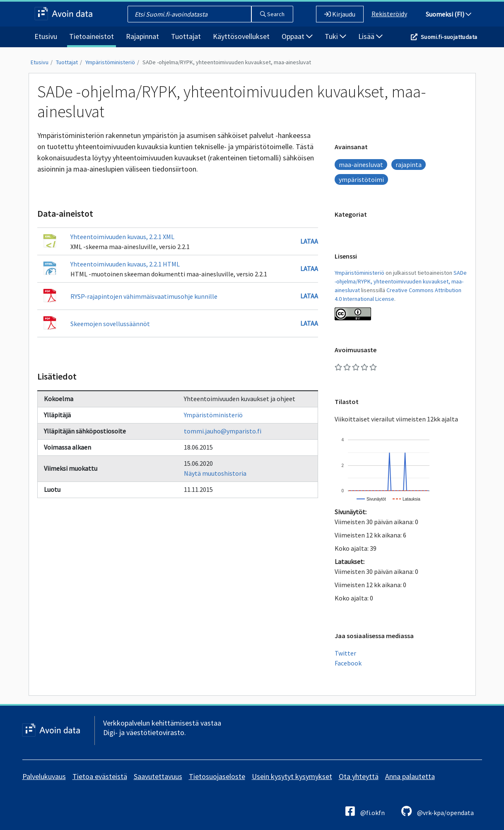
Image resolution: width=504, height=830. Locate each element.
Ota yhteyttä (359, 776)
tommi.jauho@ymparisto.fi (223, 431)
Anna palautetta (410, 776)
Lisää (370, 36)
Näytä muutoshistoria (215, 473)
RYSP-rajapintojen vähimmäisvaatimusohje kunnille (144, 296)
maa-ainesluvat (361, 165)
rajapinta (409, 165)
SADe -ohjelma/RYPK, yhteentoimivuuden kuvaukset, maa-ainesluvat (227, 62)
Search (272, 14)
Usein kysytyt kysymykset (292, 776)
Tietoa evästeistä (100, 776)
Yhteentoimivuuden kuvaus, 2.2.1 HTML (125, 264)
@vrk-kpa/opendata (438, 811)
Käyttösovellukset (241, 36)
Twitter (345, 653)
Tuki (335, 36)
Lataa (309, 241)
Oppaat (297, 36)
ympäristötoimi (361, 179)
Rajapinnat (142, 36)
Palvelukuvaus (44, 776)
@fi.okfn (365, 811)
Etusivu (46, 36)
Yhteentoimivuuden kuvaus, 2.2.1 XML (122, 237)
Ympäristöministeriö (110, 62)
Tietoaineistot (92, 36)
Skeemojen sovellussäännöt (110, 324)
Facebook (348, 663)
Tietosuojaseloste (217, 776)
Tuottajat (186, 36)
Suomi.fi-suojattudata (449, 37)
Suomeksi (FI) (449, 14)
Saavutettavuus (158, 776)
